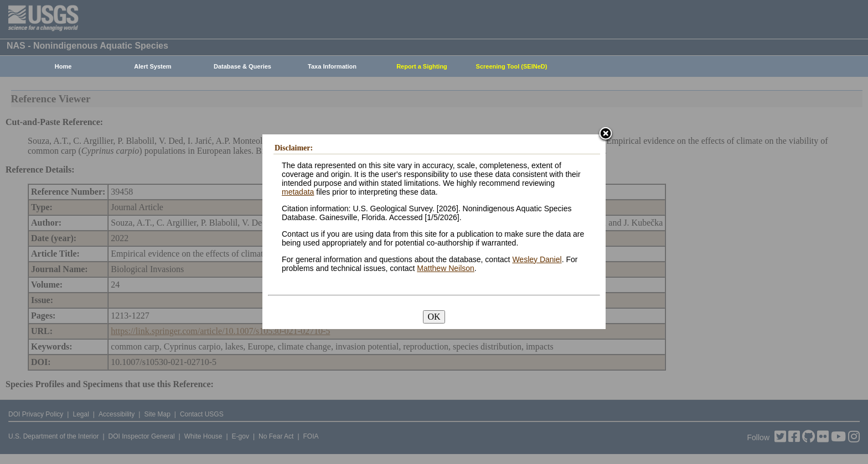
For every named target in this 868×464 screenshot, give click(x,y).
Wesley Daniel (537, 259)
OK (434, 317)
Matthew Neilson (446, 268)
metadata (298, 192)
